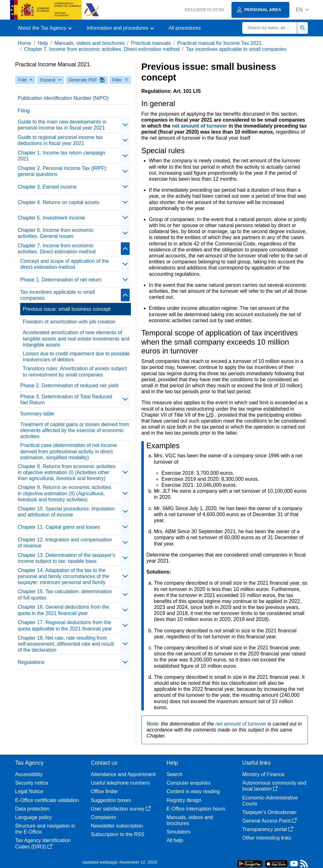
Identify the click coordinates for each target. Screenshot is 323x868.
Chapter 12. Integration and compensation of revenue (65, 543)
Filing (24, 111)
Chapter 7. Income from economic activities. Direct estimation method (102, 49)
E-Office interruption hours (196, 809)
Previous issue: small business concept (67, 309)
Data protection (32, 809)
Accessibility (29, 774)
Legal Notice (29, 791)
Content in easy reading (193, 791)
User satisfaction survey (121, 809)
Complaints (103, 817)
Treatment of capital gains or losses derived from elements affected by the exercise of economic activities (75, 430)
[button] (302, 10)
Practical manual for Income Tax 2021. (220, 43)
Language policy (34, 817)
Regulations (31, 662)
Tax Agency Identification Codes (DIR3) (43, 843)
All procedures (185, 28)
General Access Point (270, 821)
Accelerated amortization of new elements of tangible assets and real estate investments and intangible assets (76, 338)
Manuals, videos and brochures (90, 43)
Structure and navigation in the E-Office (45, 829)
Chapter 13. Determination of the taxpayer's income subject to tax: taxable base (66, 558)
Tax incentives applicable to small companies (236, 49)
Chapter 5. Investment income (51, 218)
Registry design (184, 800)
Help (43, 43)
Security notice (32, 783)
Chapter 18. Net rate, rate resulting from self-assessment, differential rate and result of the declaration (66, 644)
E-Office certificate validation (47, 800)
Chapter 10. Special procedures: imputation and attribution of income (66, 512)
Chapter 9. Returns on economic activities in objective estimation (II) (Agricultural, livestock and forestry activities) (64, 493)
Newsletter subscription (117, 826)
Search (175, 774)
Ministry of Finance (263, 774)
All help (175, 840)
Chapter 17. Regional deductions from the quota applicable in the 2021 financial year (65, 625)
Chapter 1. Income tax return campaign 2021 (61, 156)
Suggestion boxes (111, 800)
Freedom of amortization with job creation (69, 322)
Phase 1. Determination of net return (61, 280)
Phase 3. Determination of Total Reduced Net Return (66, 400)
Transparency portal (268, 829)
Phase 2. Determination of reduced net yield (69, 386)
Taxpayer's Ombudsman (269, 812)
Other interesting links (267, 838)
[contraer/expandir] (125, 125)
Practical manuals (151, 43)
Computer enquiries (189, 783)
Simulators (179, 832)
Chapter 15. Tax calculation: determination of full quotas (65, 594)
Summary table (37, 414)
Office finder (104, 791)
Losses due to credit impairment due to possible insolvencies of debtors (76, 357)
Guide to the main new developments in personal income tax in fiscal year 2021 (62, 125)
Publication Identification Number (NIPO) (63, 98)
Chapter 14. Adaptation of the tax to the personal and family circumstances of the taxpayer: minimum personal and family (63, 576)
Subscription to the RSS (118, 834)
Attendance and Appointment (123, 774)
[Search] (270, 28)
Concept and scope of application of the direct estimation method (65, 264)
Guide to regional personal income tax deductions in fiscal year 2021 (60, 140)
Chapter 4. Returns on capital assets (59, 202)
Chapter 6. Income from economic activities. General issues (56, 233)
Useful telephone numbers (120, 783)
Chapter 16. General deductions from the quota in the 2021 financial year (63, 610)
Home (24, 43)
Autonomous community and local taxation (274, 786)
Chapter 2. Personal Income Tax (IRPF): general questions (62, 171)
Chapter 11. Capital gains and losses (59, 527)
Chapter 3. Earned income (47, 187)
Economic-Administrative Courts (270, 801)
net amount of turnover (200, 126)
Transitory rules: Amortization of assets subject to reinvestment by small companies (75, 371)
